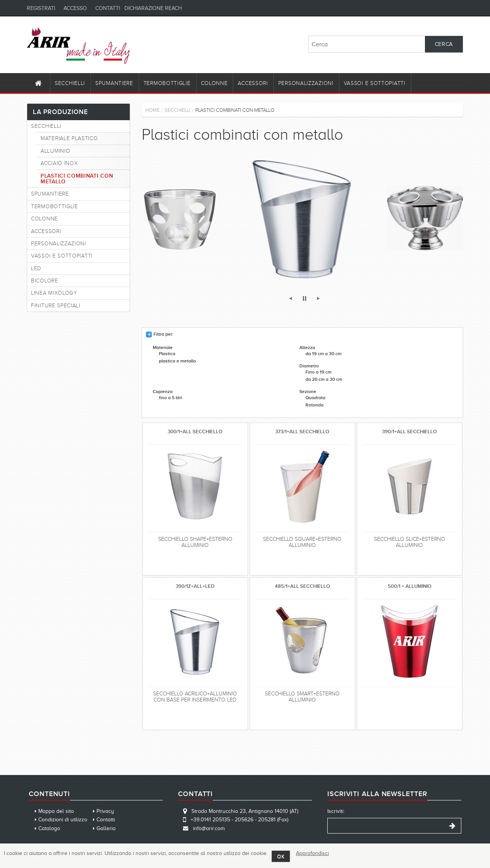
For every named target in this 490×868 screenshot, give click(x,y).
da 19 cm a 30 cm (323, 354)
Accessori (253, 83)
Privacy (105, 811)
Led (36, 268)
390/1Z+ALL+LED (195, 586)
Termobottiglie (167, 83)
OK (281, 856)
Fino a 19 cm (318, 372)
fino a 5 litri (171, 398)
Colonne (214, 83)
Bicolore (45, 281)
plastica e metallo (177, 361)
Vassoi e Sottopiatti (375, 83)
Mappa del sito (56, 811)
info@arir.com (209, 828)
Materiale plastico (69, 138)
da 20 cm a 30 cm (324, 379)
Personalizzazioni (306, 83)
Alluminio (55, 151)
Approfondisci (312, 853)
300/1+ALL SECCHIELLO (195, 432)
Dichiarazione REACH (153, 8)
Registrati (41, 8)
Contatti (108, 8)
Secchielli (70, 83)
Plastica (167, 354)
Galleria (106, 828)
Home (153, 110)
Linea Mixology (54, 293)
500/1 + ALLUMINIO (410, 586)
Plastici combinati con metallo (77, 179)
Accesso (75, 8)
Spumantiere (114, 83)
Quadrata (315, 398)
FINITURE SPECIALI (56, 306)
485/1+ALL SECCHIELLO (302, 586)
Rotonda (314, 405)
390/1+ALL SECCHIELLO (409, 432)
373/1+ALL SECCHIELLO (302, 432)
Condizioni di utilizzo (63, 820)
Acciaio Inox (59, 163)
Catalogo (49, 828)
